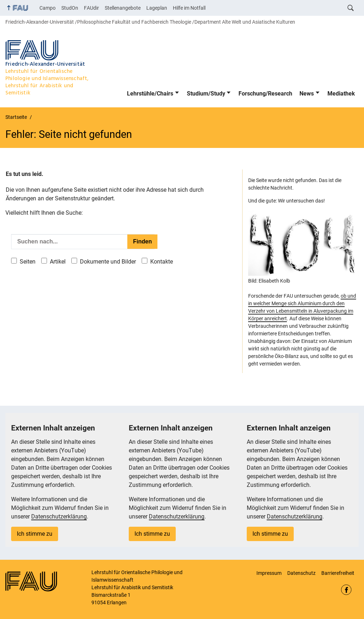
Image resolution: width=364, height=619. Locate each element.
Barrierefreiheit (338, 573)
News (307, 94)
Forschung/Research (265, 94)
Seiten (28, 262)
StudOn (70, 8)
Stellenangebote (123, 8)
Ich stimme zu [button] (35, 534)
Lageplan (157, 8)
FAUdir (91, 8)
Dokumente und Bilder (108, 262)
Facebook (346, 590)
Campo (48, 8)
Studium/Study (206, 94)
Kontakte (162, 262)
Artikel (58, 262)
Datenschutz (301, 573)
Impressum (269, 573)
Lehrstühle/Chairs (150, 94)
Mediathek (341, 94)
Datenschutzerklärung (59, 516)
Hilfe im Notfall (189, 8)
